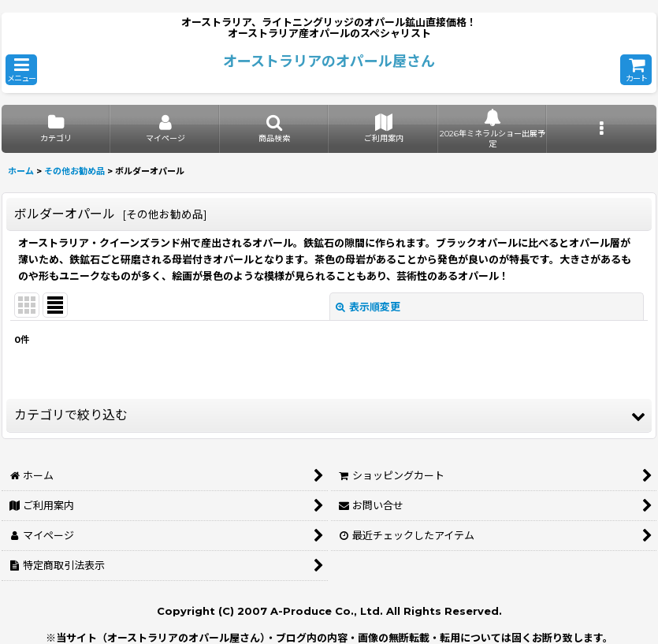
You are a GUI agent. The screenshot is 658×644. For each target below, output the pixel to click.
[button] (21, 70)
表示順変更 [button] (368, 307)
